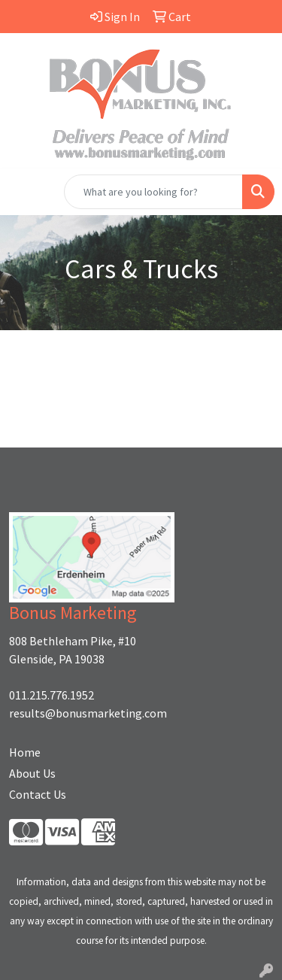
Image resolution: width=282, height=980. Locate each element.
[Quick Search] (153, 192)
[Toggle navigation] (23, 192)
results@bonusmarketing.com (88, 713)
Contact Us (38, 794)
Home (25, 752)
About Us (32, 773)
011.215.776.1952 (52, 695)
